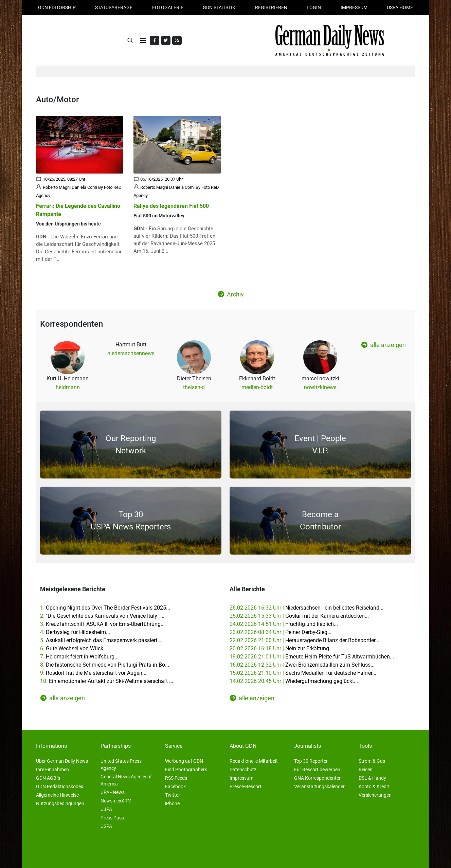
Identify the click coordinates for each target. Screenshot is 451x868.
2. (102, 616)
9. (93, 673)
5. (101, 640)
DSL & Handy (372, 778)
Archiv (231, 294)
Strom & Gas (372, 761)
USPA (106, 826)
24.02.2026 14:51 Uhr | (284, 624)
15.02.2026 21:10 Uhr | (303, 673)
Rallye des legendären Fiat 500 (171, 206)
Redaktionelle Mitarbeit (254, 761)
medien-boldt (257, 387)
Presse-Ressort (246, 786)
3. (102, 624)
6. (74, 648)
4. (75, 632)
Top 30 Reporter (311, 761)
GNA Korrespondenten (318, 778)
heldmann (68, 387)
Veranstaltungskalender (319, 786)
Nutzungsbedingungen (60, 803)
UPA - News (113, 792)
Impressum (354, 7)
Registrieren (271, 7)
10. (107, 681)
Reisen (366, 770)
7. (79, 657)
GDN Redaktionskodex (60, 786)
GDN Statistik (219, 7)
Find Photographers (186, 770)
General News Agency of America (126, 780)
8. (105, 665)
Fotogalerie (168, 7)
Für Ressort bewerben (317, 770)
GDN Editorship (57, 7)
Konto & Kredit (374, 786)
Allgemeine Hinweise (57, 795)
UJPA (106, 809)
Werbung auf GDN (184, 761)
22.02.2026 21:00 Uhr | (304, 640)
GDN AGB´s (48, 778)
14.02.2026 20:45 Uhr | (294, 681)
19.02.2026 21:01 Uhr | (312, 657)
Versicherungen (375, 795)
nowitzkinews (320, 387)
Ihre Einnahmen (52, 770)
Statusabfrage (114, 7)
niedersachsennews (131, 353)
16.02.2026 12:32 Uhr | (302, 665)
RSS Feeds (176, 778)
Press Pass (112, 818)
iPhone (172, 803)
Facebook (175, 786)
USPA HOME (400, 7)
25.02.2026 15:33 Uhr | (299, 616)
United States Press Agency (121, 765)
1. (105, 608)
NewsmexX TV (116, 801)
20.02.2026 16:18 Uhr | (281, 648)
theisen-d (194, 387)
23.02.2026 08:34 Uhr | (281, 632)
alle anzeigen (384, 345)
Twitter (173, 795)
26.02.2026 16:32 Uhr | (306, 608)
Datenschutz (243, 770)
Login (314, 7)
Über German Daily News (62, 761)
